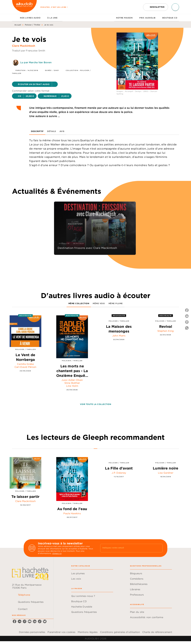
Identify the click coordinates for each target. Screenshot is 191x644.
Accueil (18, 25)
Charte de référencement (157, 632)
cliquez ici (57, 553)
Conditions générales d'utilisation (120, 632)
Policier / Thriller (33, 25)
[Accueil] (24, 7)
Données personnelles (32, 632)
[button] (156, 7)
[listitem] (15, 621)
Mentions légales (88, 632)
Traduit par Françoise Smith (29, 51)
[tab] (15, 18)
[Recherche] (175, 7)
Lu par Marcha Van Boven (36, 62)
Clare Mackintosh (24, 46)
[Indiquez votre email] (128, 548)
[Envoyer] (159, 548)
